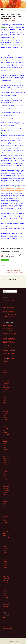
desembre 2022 (6, 458)
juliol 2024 (5, 418)
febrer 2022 (5, 480)
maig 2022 (5, 473)
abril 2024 (5, 424)
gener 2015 (5, 600)
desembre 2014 (6, 602)
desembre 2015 (6, 576)
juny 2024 (5, 420)
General (15, 20)
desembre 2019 (6, 536)
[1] (6, 248)
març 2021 (5, 503)
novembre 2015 (6, 578)
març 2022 (5, 478)
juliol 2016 (5, 561)
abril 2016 (5, 568)
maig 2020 (5, 525)
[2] (2, 255)
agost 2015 (5, 585)
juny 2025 (5, 394)
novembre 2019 (6, 538)
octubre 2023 (6, 437)
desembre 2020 (6, 510)
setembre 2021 (6, 491)
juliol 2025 (5, 392)
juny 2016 (5, 563)
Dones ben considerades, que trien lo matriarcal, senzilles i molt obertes (14, 271)
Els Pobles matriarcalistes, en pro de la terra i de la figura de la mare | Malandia (10, 332)
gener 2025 (5, 405)
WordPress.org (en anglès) (8, 633)
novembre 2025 (6, 383)
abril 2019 (5, 553)
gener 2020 (5, 533)
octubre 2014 (6, 606)
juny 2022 (5, 471)
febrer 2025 (5, 403)
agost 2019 (5, 544)
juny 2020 (5, 523)
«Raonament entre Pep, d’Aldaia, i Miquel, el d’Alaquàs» (9, 335)
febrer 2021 (5, 506)
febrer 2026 (5, 377)
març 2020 (5, 529)
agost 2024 (5, 415)
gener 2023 (5, 456)
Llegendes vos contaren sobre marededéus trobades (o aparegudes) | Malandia (9, 349)
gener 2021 (5, 508)
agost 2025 (5, 390)
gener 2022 (5, 482)
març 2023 (5, 452)
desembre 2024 (6, 407)
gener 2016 (5, 574)
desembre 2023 (6, 433)
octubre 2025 (6, 385)
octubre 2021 (6, 488)
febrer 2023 (5, 454)
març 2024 (5, 426)
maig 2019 (5, 551)
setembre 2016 (6, 557)
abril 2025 (5, 398)
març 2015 (5, 596)
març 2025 (5, 400)
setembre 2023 (6, 439)
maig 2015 (5, 591)
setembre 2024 (6, 413)
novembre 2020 (6, 512)
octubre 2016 (6, 555)
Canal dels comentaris (7, 631)
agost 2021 (5, 493)
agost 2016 (5, 559)
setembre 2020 (6, 516)
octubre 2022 (6, 463)
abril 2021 (5, 501)
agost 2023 (5, 441)
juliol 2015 (5, 587)
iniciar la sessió (8, 283)
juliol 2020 (5, 521)
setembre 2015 (6, 583)
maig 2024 (5, 422)
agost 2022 (5, 467)
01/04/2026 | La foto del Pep (9, 325)
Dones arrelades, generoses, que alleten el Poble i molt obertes (10, 360)
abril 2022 (5, 475)
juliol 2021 (5, 495)
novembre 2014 (6, 604)
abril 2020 (5, 527)
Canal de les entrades (7, 629)
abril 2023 (5, 450)
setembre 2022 (6, 465)
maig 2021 (5, 499)
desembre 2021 (6, 484)
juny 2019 (5, 548)
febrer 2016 (5, 572)
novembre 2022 (6, 460)
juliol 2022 (5, 469)
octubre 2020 (6, 514)
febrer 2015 (5, 598)
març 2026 (5, 375)
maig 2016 (5, 566)
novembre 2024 (6, 409)
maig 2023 (5, 448)
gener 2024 (5, 430)
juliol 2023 (5, 443)
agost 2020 (5, 518)
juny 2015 (5, 589)
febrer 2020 (5, 531)
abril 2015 (5, 593)
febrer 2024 (5, 428)
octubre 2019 (6, 540)
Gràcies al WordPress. (13, 641)
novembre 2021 (6, 486)
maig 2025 (5, 396)
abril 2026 (5, 373)
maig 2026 (5, 370)
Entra (4, 626)
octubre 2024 (6, 411)
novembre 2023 (6, 435)
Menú (3, 9)
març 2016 (5, 570)
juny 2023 (5, 445)
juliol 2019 (5, 546)
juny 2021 (5, 497)
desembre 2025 (6, 381)
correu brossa (6, 615)
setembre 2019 (6, 542)
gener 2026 (5, 379)
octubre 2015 (6, 581)
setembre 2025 (6, 388)
